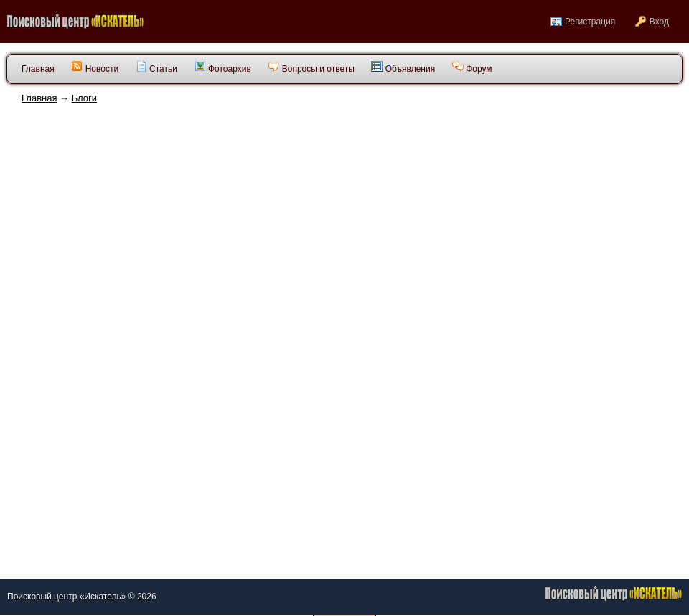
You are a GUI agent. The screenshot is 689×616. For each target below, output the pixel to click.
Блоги (84, 98)
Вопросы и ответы (311, 67)
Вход (659, 22)
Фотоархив (223, 67)
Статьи (156, 67)
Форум (472, 67)
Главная (39, 98)
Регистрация (590, 22)
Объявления (403, 67)
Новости (95, 67)
